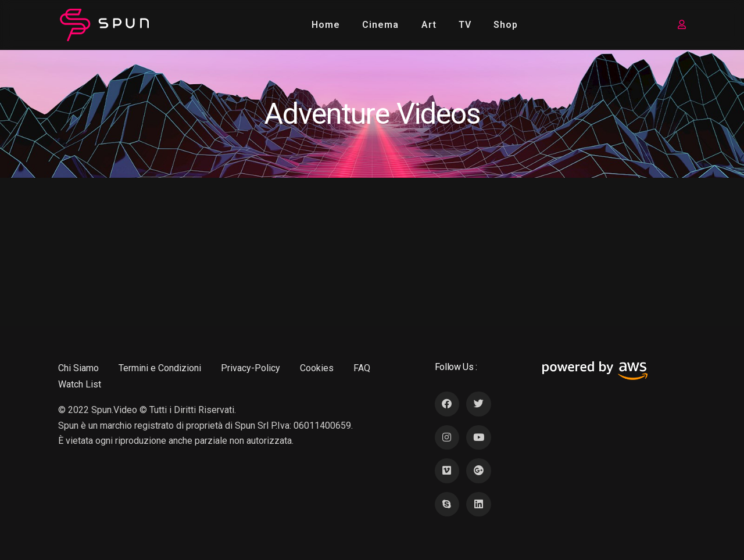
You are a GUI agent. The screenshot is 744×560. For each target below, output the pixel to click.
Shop (506, 25)
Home (326, 25)
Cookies (317, 368)
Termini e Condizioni (160, 368)
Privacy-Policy (251, 368)
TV (465, 25)
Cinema (380, 25)
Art (429, 25)
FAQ (362, 368)
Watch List (80, 384)
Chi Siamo (78, 368)
